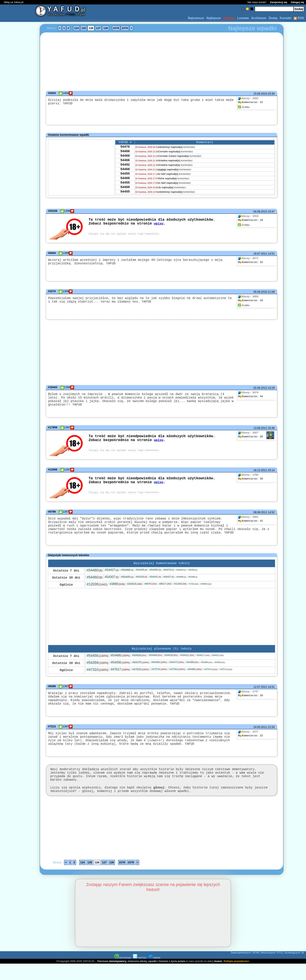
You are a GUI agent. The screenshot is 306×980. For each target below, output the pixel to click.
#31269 (180, 587)
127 (98, 28)
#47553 (177, 673)
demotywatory (118, 977)
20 (250, 436)
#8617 (165, 587)
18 (250, 220)
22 (250, 743)
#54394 (193, 580)
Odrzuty (229, 18)
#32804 (206, 587)
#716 (194, 587)
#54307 (112, 580)
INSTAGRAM (123, 974)
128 (105, 28)
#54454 (193, 573)
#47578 (159, 673)
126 (91, 28)
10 (250, 301)
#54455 (155, 573)
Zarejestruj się (278, 2)
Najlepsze (213, 18)
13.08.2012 (260, 427)
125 (84, 28)
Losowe (243, 18)
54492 (125, 169)
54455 (125, 180)
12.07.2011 (260, 691)
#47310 (97, 674)
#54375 (141, 667)
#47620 (141, 674)
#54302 (220, 667)
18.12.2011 (260, 469)
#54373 (177, 666)
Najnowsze (196, 18)
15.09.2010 (260, 94)
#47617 (120, 674)
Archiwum (259, 18)
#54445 (142, 573)
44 (250, 397)
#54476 (169, 573)
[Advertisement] (17, 490)
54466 (125, 153)
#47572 (226, 674)
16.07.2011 (260, 254)
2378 (116, 28)
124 (76, 28)
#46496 (195, 674)
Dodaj (273, 18)
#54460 (94, 574)
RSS (299, 18)
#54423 (181, 573)
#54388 (192, 667)
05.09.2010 (260, 292)
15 (250, 102)
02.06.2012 (260, 388)
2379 (125, 28)
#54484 (156, 659)
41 (250, 520)
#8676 (150, 587)
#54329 (142, 580)
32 (250, 262)
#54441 (155, 580)
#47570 (211, 674)
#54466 (127, 573)
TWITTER (140, 974)
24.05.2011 (260, 734)
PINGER (154, 974)
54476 (125, 148)
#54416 (187, 660)
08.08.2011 (260, 511)
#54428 (171, 659)
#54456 (97, 660)
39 (250, 478)
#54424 (218, 660)
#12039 (97, 588)
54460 (125, 159)
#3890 (117, 587)
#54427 (112, 573)
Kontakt (286, 18)
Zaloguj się (297, 2)
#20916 (134, 587)
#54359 (97, 667)
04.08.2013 (260, 211)
